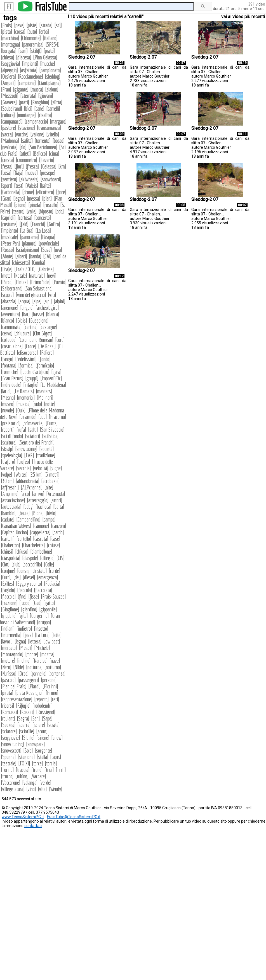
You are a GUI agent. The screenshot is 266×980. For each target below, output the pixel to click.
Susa (46, 250)
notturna (34, 667)
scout (42, 731)
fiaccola (25, 590)
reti (55, 699)
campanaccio (36, 122)
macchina (10, 38)
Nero (6, 667)
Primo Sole (40, 282)
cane (39, 109)
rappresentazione (17, 699)
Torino (7, 770)
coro (60, 340)
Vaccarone (11, 783)
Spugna (8, 757)
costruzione (12, 346)
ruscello (51, 205)
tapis (56, 757)
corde (55, 571)
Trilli (61, 770)
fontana (9, 365)
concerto (43, 218)
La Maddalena (53, 385)
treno (37, 770)
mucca (37, 89)
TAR (29, 455)
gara (56, 372)
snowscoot (11, 750)
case (55, 539)
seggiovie (10, 738)
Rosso (7, 250)
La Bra (27, 231)
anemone (10, 308)
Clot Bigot (42, 333)
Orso (23, 673)
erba (44, 32)
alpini (60, 301)
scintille (27, 731)
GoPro (54, 224)
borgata (9, 51)
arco (25, 494)
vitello (53, 134)
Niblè (19, 667)
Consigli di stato (32, 571)
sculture (9, 442)
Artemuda (56, 494)
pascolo (8, 680)
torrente (43, 141)
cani (23, 51)
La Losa (43, 231)
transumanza (49, 128)
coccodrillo (32, 564)
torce (37, 763)
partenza (57, 673)
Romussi (10, 712)
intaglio (31, 385)
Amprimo (10, 494)
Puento (59, 282)
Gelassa (49, 166)
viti (52, 295)
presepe (47, 173)
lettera (35, 641)
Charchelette (33, 545)
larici (6, 391)
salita (27, 141)
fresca (32, 166)
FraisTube (51, 6)
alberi (21, 256)
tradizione (46, 455)
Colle (49, 564)
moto (6, 276)
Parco (7, 282)
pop (43, 417)
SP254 (52, 45)
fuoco (25, 603)
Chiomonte (31, 38)
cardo (58, 532)
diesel (29, 577)
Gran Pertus (12, 378)
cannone (41, 526)
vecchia (23, 468)
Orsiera (8, 77)
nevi (52, 276)
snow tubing (13, 744)
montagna (10, 45)
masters (44, 391)
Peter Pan (10, 243)
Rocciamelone (30, 77)
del (17, 577)
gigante (21, 89)
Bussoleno (39, 320)
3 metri (52, 475)
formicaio (45, 365)
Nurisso (9, 673)
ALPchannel (32, 487)
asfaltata (29, 70)
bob (59, 211)
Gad (37, 603)
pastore (9, 128)
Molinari (45, 397)
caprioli (8, 218)
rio (23, 147)
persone (49, 680)
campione (27, 83)
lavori (7, 641)
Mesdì (26, 648)
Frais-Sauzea (53, 596)
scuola (7, 295)
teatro (18, 211)
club (16, 564)
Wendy (56, 789)
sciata (53, 725)
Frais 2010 (25, 269)
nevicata (9, 147)
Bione (38, 513)
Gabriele (46, 269)
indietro (24, 629)
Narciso (40, 661)
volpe (7, 475)
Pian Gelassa (45, 57)
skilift (36, 51)
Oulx (21, 410)
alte (49, 487)
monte (32, 654)
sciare (39, 725)
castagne (48, 327)
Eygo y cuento (29, 584)
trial (49, 770)
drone (28, 192)
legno (19, 199)
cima (54, 154)
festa (7, 166)
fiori (19, 166)
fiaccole (8, 596)
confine (8, 571)
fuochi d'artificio (35, 372)
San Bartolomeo (43, 147)
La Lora (42, 635)
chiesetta (21, 263)
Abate (7, 256)
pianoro (29, 243)
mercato (9, 648)
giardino (29, 609)
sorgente (43, 750)
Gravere (9, 102)
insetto (41, 629)
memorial (26, 397)
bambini (9, 513)
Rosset (27, 712)
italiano (50, 38)
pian (47, 199)
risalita (45, 115)
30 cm (7, 481)
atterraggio (38, 500)
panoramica (33, 45)
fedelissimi (26, 359)
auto (32, 32)
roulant (8, 718)
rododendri (43, 706)
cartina (31, 327)
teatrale (9, 763)
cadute (8, 519)
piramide (28, 417)
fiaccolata (43, 590)
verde (45, 783)
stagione (26, 757)
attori (56, 500)
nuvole (8, 410)
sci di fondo (12, 436)
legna (20, 641)
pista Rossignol (30, 693)
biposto (46, 211)
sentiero (9, 179)
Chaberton (10, 545)
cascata (41, 539)
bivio (51, 513)
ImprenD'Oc (51, 378)
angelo (27, 308)
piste (32, 25)
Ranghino (40, 102)
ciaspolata (11, 558)
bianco (8, 320)
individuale (11, 385)
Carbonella (11, 192)
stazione (26, 128)
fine (22, 596)
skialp (7, 449)
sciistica (50, 436)
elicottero (45, 192)
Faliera (47, 353)
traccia (23, 770)
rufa (21, 430)
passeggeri (28, 680)
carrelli (53, 109)
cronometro (26, 160)
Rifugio (23, 706)
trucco (7, 776)
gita (23, 616)
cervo (7, 333)
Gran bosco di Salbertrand (30, 619)
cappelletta (40, 532)
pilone (20, 205)
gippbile (9, 616)
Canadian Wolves (16, 526)
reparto (42, 699)
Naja (18, 173)
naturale (37, 276)
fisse (34, 596)
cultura (8, 115)
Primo (52, 693)
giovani (46, 96)
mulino (24, 661)
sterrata (28, 96)
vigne (56, 468)
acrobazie (50, 481)
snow (57, 738)
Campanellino (28, 519)
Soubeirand (11, 109)
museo (8, 404)
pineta (35, 205)
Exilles (8, 584)
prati (24, 102)
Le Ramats (24, 391)
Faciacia (52, 584)
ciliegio (47, 558)
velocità (41, 468)
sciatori (33, 436)
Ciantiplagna (49, 83)
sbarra (24, 725)
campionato (50, 70)
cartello (24, 539)
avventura (10, 314)
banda (35, 256)
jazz (28, 635)
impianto (10, 231)
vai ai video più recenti (243, 17)
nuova (31, 173)
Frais (7, 25)
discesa (24, 57)
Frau (6, 89)
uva (58, 250)
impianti (30, 64)
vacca (7, 134)
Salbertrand (12, 288)
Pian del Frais (14, 686)
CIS (61, 558)
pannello (39, 673)
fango (7, 359)
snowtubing (26, 449)
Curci (6, 577)
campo (49, 519)
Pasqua (48, 237)
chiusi (7, 552)
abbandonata (28, 481)
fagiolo (8, 590)
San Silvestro (52, 430)
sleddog (53, 77)
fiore (61, 192)
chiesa (8, 57)
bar (26, 314)
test (19, 186)
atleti (25, 154)
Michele (42, 648)
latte (57, 635)
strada (46, 25)
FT (9, 7)
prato (49, 51)
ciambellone (41, 552)
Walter (21, 475)
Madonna (10, 141)
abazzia (9, 301)
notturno (53, 667)
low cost (52, 641)
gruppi (32, 378)
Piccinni (50, 686)
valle (31, 211)
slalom (52, 89)
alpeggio (9, 70)
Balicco (40, 154)
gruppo (44, 622)
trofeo (24, 462)
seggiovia (10, 64)
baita (59, 507)
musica (23, 404)
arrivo (38, 494)
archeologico (47, 308)
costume (9, 224)
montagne (26, 115)
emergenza (48, 577)
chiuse (53, 545)
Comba (38, 263)
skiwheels (29, 179)
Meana (8, 397)
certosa (25, 218)
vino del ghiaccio (31, 295)
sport (7, 186)
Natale (20, 276)
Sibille (28, 738)
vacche (22, 134)
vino (31, 789)
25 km (36, 475)
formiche (10, 372)
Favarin (47, 160)
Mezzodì (10, 96)
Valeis (32, 186)
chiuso (22, 552)
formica (26, 365)
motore (8, 661)
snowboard (51, 179)
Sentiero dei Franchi (37, 442)
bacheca (43, 507)
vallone (37, 134)
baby (29, 507)
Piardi (35, 686)
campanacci (12, 122)
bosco (58, 141)
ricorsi (8, 706)
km (62, 166)
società (47, 449)
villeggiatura (13, 789)
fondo (44, 359)
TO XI (24, 763)
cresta (7, 160)
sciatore (9, 731)
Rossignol (46, 712)
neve (19, 25)
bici (28, 109)
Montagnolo (12, 654)
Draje (7, 269)
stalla (43, 757)
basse (38, 314)
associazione (13, 500)
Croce (30, 346)
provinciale (49, 243)
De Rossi (47, 346)
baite (45, 186)
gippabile (48, 609)
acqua (24, 301)
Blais (22, 320)
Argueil (8, 83)
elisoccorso (27, 353)
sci (58, 25)
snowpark (36, 744)
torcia (51, 763)
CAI (47, 256)
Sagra (23, 718)
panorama (29, 237)
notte (50, 404)
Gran (6, 199)
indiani (8, 629)
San (36, 718)
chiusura (23, 333)
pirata (7, 693)
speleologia (12, 455)
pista (6, 32)
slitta (57, 102)
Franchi (38, 224)
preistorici (11, 423)
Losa (6, 173)
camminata (11, 327)
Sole (28, 750)
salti (33, 430)
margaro (58, 122)
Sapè (47, 718)
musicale (10, 237)
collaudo (9, 340)
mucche (48, 64)
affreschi (10, 487)
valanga (30, 783)
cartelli (8, 539)
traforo (8, 462)
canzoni (59, 526)
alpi (48, 301)
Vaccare (38, 776)
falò (24, 224)
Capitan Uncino (15, 532)
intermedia (11, 635)
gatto (49, 603)
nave (55, 661)
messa (33, 199)
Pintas (21, 282)
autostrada (11, 507)
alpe (37, 301)
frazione (9, 603)
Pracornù (57, 417)
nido (37, 404)
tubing (22, 776)
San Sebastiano (39, 288)
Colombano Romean (36, 340)
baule (24, 513)
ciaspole (30, 558)
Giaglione (10, 609)
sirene (43, 738)
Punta (52, 423)
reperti (8, 430)
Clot (5, 564)
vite (42, 789)
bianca (53, 314)
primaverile (33, 423)
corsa (20, 32)
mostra (47, 654)
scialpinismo (27, 250)
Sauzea (8, 725)
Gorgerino (39, 616)
